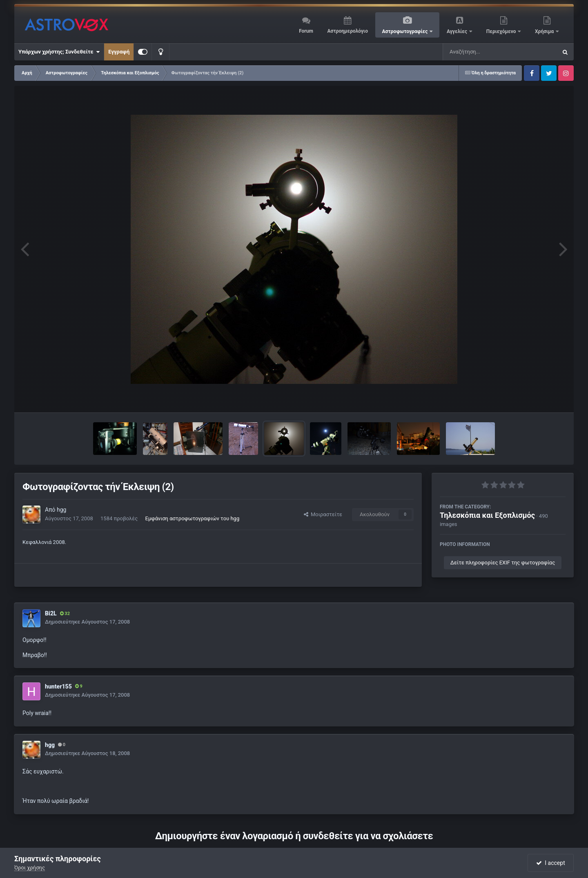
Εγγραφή (119, 52)
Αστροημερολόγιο (347, 31)
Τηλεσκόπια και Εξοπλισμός (487, 515)
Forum (306, 31)
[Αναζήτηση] (483, 52)
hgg (61, 510)
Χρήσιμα (545, 31)
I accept (550, 863)
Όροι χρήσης (30, 868)
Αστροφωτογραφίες (406, 31)
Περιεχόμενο (502, 31)
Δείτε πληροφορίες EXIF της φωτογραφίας (503, 563)
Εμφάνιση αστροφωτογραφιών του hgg (193, 518)
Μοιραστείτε (323, 514)
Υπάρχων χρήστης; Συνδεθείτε (59, 52)
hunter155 (58, 686)
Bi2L (51, 613)
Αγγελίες (458, 31)
